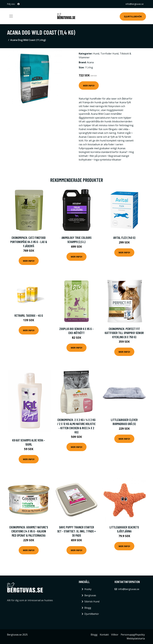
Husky (88, 589)
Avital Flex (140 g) (124, 238)
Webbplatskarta (136, 638)
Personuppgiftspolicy (133, 635)
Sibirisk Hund (92, 601)
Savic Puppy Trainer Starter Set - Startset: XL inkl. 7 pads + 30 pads (76, 531)
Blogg (88, 608)
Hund (96, 54)
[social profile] (19, 4)
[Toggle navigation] (11, 16)
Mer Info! (89, 85)
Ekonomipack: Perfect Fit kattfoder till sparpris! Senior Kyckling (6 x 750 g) (124, 333)
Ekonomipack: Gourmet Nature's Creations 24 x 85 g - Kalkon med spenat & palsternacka (29, 531)
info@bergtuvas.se (135, 4)
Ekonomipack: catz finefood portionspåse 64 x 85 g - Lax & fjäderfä (29, 242)
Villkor (115, 635)
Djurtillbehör (133, 16)
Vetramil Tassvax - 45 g (29, 315)
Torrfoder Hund (109, 54)
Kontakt (104, 635)
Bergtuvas (90, 595)
